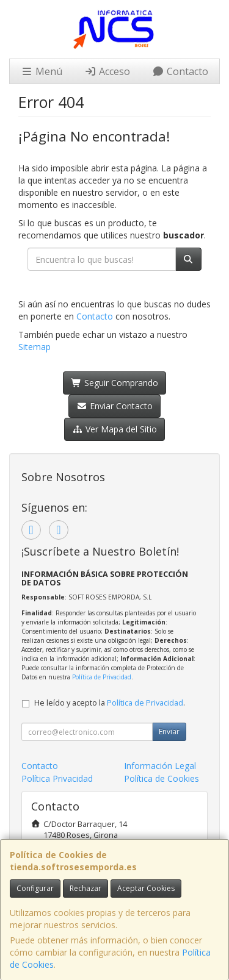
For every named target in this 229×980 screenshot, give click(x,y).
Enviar (169, 731)
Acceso (107, 71)
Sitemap (35, 347)
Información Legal (160, 766)
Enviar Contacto (114, 406)
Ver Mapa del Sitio (114, 429)
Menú (42, 71)
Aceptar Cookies (146, 888)
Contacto (180, 71)
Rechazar (85, 888)
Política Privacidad (57, 778)
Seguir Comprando (114, 383)
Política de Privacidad (102, 677)
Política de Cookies (162, 778)
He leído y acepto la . (110, 703)
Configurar (35, 888)
